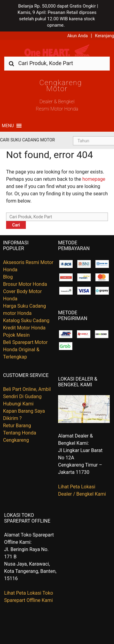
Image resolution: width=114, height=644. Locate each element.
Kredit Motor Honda (24, 328)
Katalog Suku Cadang (26, 320)
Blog (8, 277)
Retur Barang (17, 426)
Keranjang (105, 36)
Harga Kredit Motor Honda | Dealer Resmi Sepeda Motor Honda (57, 50)
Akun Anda (78, 36)
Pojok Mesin (16, 335)
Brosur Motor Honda (25, 284)
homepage (94, 179)
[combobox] (57, 63)
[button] (8, 126)
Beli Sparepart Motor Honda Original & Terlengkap (25, 350)
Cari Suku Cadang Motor (27, 140)
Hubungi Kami (18, 404)
